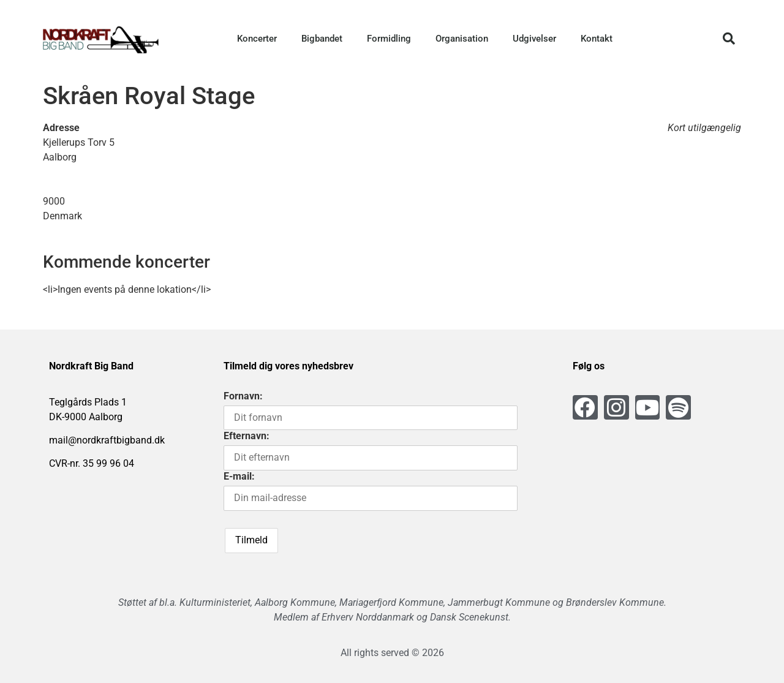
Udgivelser (534, 39)
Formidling (389, 39)
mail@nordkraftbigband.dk (107, 440)
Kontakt (597, 39)
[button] (729, 39)
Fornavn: (243, 396)
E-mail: (239, 476)
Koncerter (257, 39)
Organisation (462, 39)
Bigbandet (322, 39)
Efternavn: (247, 436)
